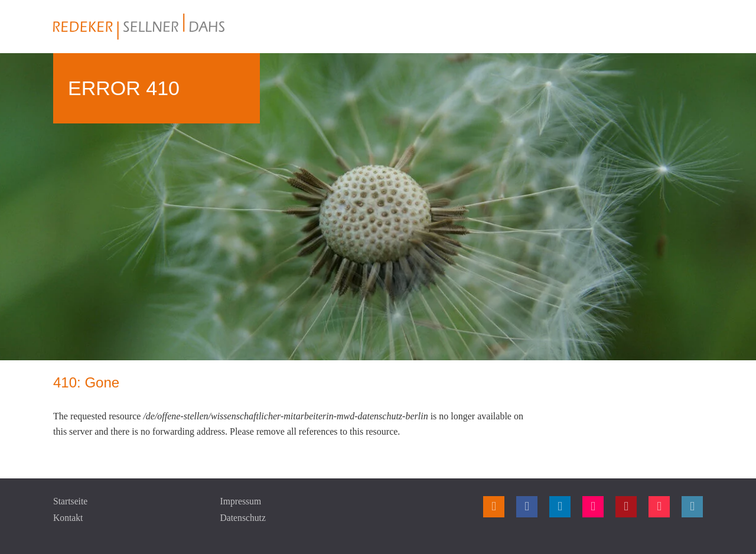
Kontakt (69, 518)
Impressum (241, 501)
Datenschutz (244, 518)
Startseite (71, 501)
